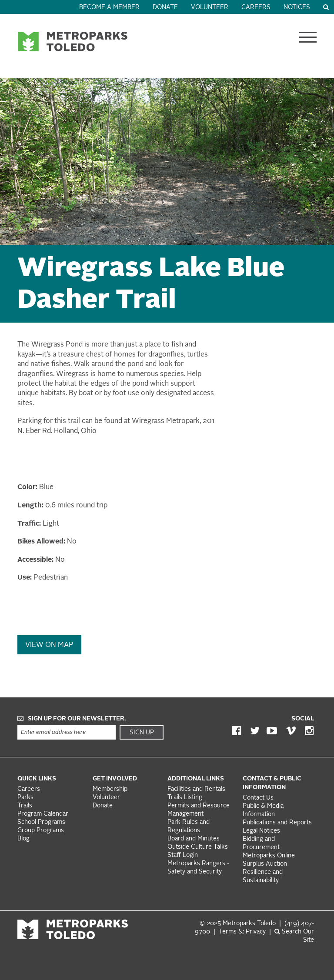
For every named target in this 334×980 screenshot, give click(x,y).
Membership (111, 789)
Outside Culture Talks (198, 847)
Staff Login (183, 855)
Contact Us (258, 798)
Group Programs (41, 831)
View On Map (49, 645)
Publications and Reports (277, 823)
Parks (25, 798)
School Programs (41, 822)
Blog (23, 839)
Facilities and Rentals (196, 789)
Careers (256, 8)
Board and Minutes (194, 839)
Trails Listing (185, 798)
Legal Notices (261, 831)
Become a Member (109, 8)
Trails (25, 806)
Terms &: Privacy (242, 932)
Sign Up (142, 733)
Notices (297, 8)
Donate (165, 8)
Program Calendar (43, 814)
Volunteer (210, 8)
